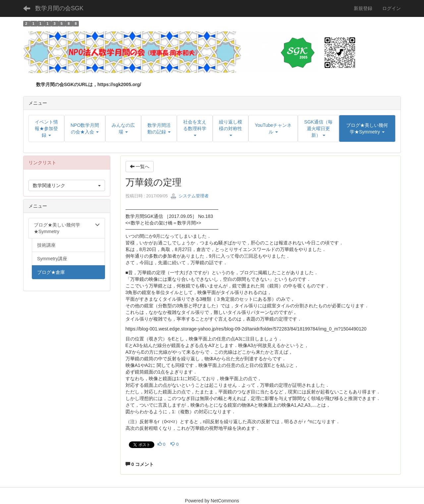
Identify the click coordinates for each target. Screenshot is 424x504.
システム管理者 (190, 196)
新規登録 (363, 8)
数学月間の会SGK (59, 8)
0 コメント (140, 464)
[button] (367, 128)
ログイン (392, 8)
